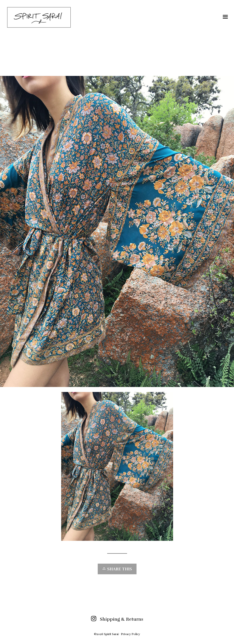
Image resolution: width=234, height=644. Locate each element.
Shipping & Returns (122, 619)
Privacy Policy (130, 634)
